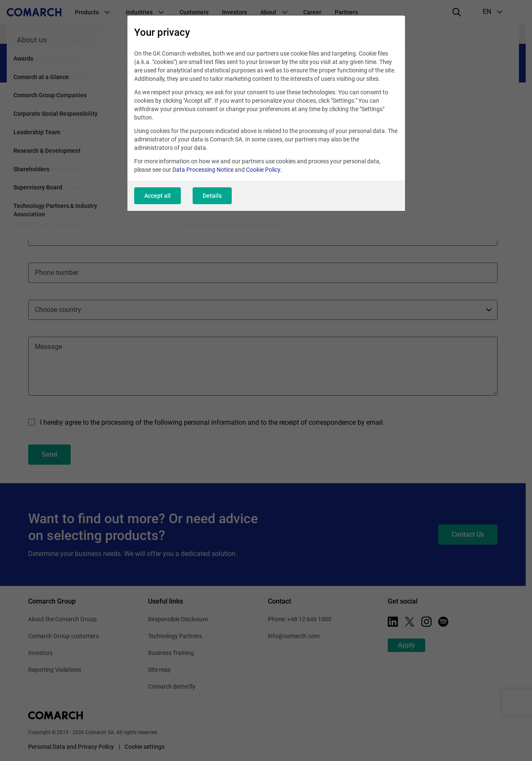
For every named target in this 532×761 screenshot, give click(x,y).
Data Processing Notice (203, 170)
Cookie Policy (263, 170)
